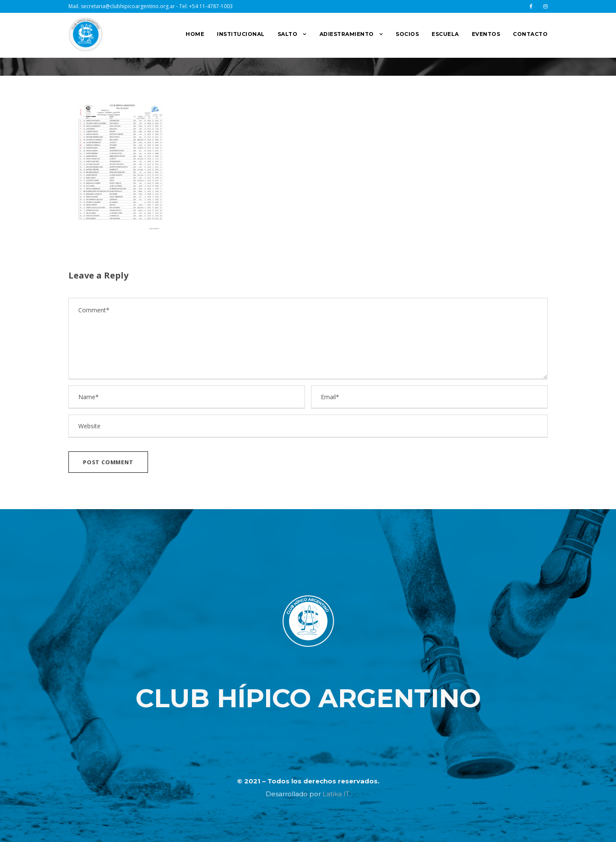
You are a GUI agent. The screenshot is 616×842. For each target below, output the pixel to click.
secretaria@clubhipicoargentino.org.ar (128, 6)
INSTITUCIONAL (241, 34)
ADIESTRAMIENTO (347, 34)
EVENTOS (486, 34)
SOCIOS (407, 34)
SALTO (288, 34)
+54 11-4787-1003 (211, 6)
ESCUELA (445, 34)
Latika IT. (337, 794)
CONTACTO (530, 34)
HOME (195, 34)
